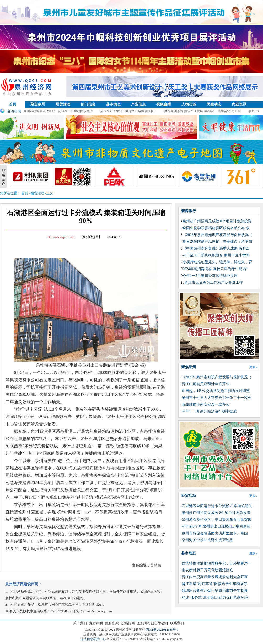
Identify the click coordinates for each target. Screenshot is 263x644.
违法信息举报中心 (93, 639)
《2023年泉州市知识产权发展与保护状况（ (217, 235)
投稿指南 (128, 623)
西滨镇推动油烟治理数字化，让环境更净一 (217, 563)
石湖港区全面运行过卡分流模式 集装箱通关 (217, 506)
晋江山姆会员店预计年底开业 (206, 384)
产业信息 (138, 104)
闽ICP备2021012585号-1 (162, 630)
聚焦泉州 (38, 104)
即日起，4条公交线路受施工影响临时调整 (216, 391)
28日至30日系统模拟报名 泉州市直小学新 (216, 255)
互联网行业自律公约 (152, 623)
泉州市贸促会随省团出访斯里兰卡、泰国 (215, 533)
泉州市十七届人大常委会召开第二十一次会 (217, 398)
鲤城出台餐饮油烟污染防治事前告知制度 (215, 591)
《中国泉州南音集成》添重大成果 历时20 (216, 248)
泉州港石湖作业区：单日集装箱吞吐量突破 (217, 520)
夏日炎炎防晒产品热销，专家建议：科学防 (217, 242)
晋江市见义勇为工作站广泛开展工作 (214, 283)
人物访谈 (189, 104)
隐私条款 (112, 623)
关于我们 (80, 623)
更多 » (253, 367)
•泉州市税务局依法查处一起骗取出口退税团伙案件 (62, 111)
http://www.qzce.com (61, 237)
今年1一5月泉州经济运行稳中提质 (210, 276)
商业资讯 (239, 104)
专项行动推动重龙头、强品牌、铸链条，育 (217, 262)
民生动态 (214, 104)
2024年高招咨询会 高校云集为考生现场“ (215, 269)
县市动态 (113, 104)
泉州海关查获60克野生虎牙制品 (207, 540)
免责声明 (96, 623)
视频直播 (164, 104)
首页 (13, 104)
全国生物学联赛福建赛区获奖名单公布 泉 (216, 228)
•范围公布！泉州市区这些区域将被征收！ (132, 111)
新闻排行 (189, 211)
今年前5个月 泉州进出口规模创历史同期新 (216, 526)
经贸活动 (63, 104)
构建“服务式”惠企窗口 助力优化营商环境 (215, 597)
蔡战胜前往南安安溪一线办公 (206, 404)
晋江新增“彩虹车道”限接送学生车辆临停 (214, 584)
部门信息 (88, 104)
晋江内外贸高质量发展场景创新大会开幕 (215, 577)
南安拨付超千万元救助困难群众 (207, 570)
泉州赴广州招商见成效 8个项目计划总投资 (217, 221)
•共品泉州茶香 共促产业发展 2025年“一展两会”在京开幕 (206, 111)
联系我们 (177, 623)
